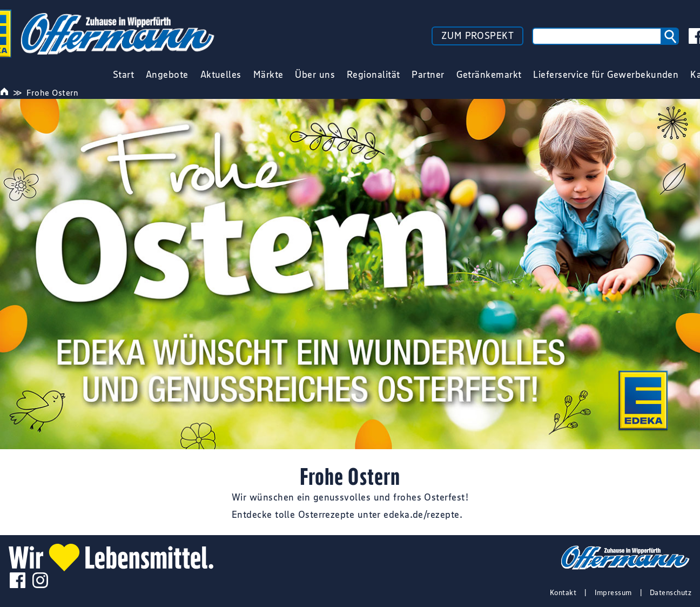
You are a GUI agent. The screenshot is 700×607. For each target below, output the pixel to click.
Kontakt (563, 592)
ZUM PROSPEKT (477, 36)
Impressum (613, 592)
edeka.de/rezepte (421, 515)
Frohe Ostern (52, 92)
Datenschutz (671, 592)
